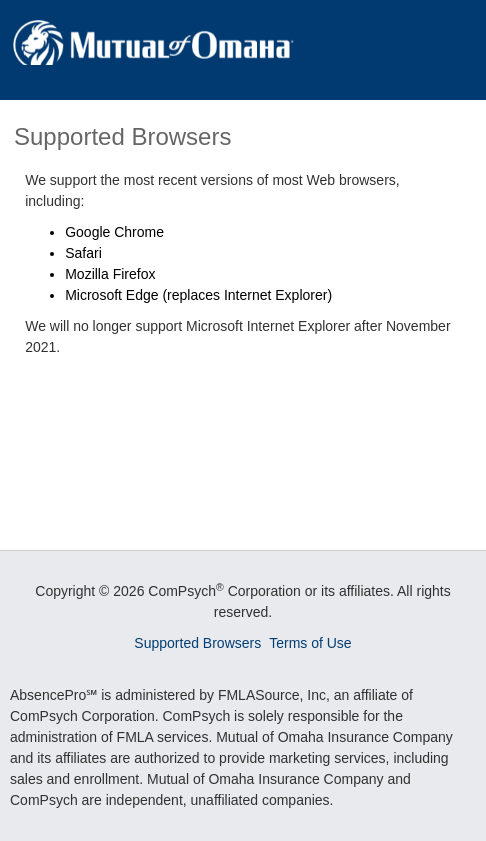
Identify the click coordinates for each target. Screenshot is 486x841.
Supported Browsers (197, 643)
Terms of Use (310, 643)
